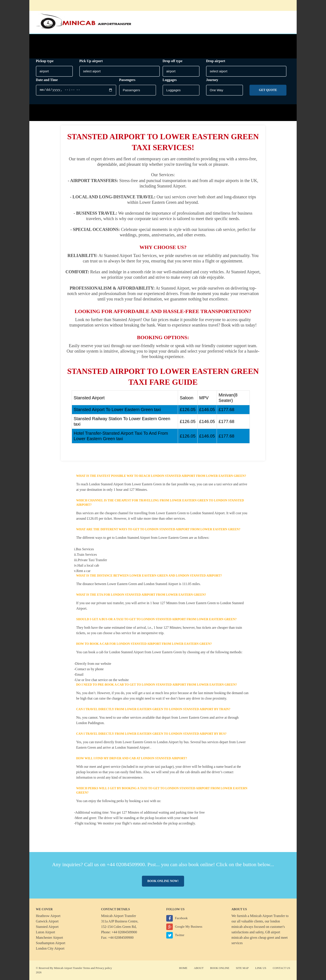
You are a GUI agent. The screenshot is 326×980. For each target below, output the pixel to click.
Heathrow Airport (48, 916)
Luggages (170, 80)
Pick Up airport (91, 61)
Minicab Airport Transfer (267, 916)
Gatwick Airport (47, 921)
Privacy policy (104, 968)
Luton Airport (45, 932)
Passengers (127, 80)
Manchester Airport (49, 938)
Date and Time (47, 80)
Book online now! (163, 881)
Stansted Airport (47, 927)
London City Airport (50, 948)
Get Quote (268, 90)
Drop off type (172, 61)
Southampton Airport (51, 943)
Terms (86, 968)
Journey (212, 80)
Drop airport (216, 61)
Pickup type (45, 61)
